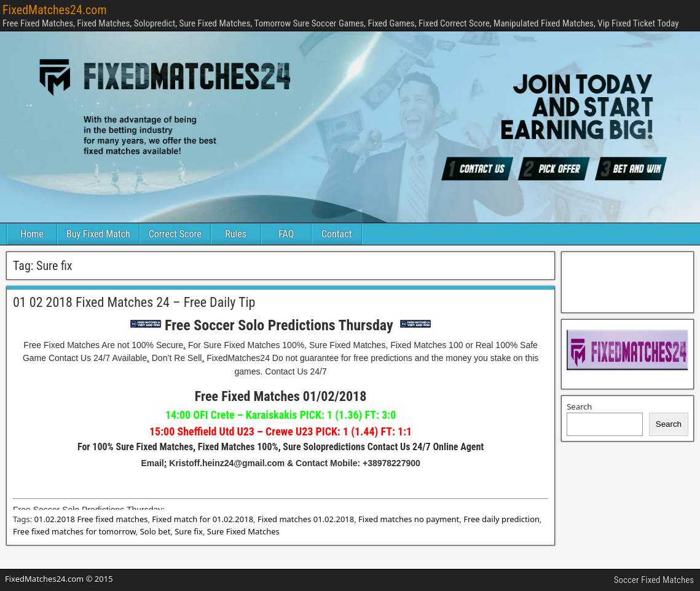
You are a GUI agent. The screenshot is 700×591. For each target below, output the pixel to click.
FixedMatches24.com (54, 10)
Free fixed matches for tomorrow (74, 531)
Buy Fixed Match (98, 234)
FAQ (286, 234)
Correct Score (175, 234)
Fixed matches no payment (409, 519)
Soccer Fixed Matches (654, 580)
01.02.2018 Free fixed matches (91, 519)
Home (32, 234)
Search (579, 407)
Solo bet (155, 531)
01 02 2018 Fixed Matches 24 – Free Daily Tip (134, 302)
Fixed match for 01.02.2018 (203, 519)
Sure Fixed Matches (243, 531)
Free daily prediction (501, 519)
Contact (336, 234)
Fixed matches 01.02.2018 (306, 519)
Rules (236, 234)
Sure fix (189, 531)
